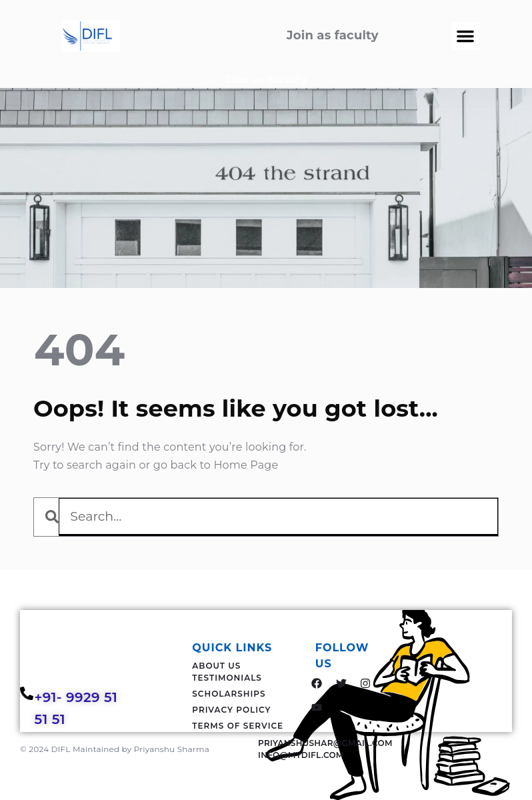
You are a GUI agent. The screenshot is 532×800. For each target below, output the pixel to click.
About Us (216, 666)
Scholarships (229, 694)
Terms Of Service (238, 726)
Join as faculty (266, 80)
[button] (465, 36)
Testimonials (227, 678)
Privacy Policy (231, 710)
